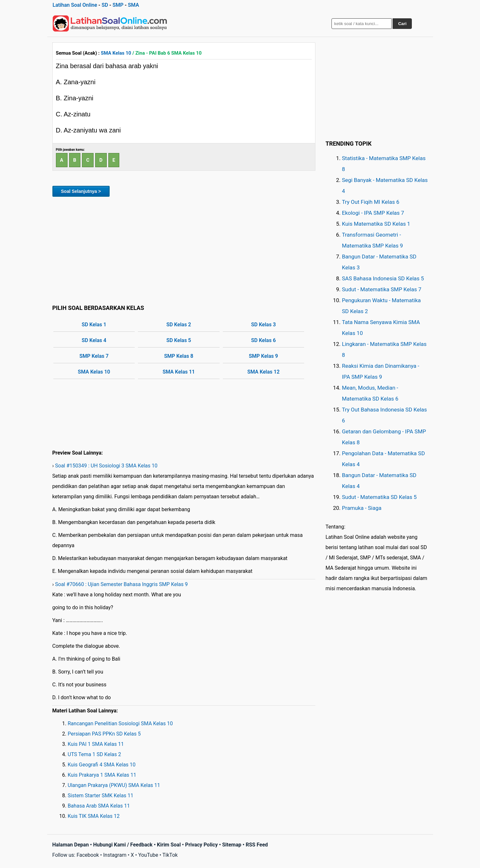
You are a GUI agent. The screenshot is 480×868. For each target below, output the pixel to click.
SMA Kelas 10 (116, 53)
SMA (134, 5)
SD (105, 5)
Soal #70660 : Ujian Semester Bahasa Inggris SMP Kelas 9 (121, 584)
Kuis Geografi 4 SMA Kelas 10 (102, 765)
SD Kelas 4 (94, 340)
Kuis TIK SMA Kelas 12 (94, 816)
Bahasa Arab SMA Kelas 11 (99, 806)
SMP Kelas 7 (94, 356)
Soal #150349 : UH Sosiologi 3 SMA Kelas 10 (106, 466)
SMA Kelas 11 (179, 372)
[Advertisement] (184, 249)
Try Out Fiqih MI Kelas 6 (371, 202)
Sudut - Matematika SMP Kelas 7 (382, 289)
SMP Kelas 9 (263, 356)
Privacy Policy (201, 845)
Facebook (88, 855)
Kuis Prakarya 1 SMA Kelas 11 (102, 775)
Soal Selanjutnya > (81, 191)
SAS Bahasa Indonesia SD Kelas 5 (383, 278)
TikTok (170, 855)
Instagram (115, 855)
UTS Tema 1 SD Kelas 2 (95, 754)
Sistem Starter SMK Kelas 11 (101, 796)
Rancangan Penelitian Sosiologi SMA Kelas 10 (120, 723)
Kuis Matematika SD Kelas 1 (376, 224)
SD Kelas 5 (179, 340)
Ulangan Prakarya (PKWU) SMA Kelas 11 (114, 785)
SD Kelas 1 (94, 325)
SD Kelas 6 (263, 340)
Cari (402, 24)
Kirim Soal (169, 845)
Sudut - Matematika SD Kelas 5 (380, 497)
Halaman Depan (71, 845)
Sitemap (232, 845)
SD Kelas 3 (263, 325)
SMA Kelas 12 (263, 372)
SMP (118, 5)
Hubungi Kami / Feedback (123, 845)
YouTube (148, 855)
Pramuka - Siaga (362, 508)
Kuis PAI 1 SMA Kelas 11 (96, 744)
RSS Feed (257, 845)
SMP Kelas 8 (179, 356)
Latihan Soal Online (75, 5)
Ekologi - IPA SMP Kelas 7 (373, 213)
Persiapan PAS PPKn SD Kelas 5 (104, 734)
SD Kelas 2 (179, 325)
